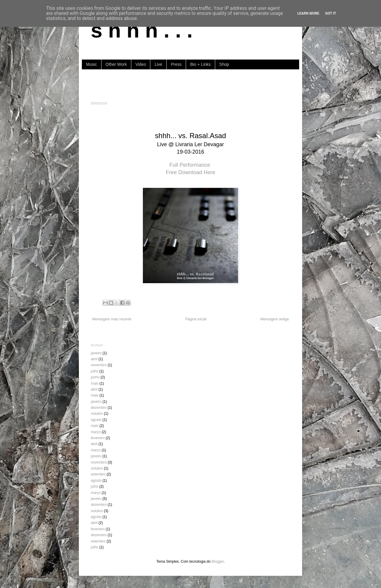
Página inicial (196, 319)
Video (141, 64)
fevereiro (98, 438)
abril (94, 359)
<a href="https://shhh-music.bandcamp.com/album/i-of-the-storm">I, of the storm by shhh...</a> (190, 85)
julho (95, 371)
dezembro (99, 408)
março (96, 432)
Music (92, 64)
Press (176, 64)
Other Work (116, 64)
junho (95, 377)
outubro (97, 414)
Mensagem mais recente (112, 319)
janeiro (96, 353)
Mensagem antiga (275, 319)
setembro (98, 474)
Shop (224, 64)
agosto (96, 420)
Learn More (308, 13)
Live (158, 64)
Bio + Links (200, 64)
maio (95, 383)
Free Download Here (190, 172)
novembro (99, 365)
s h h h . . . (142, 30)
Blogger (218, 562)
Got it (331, 13)
